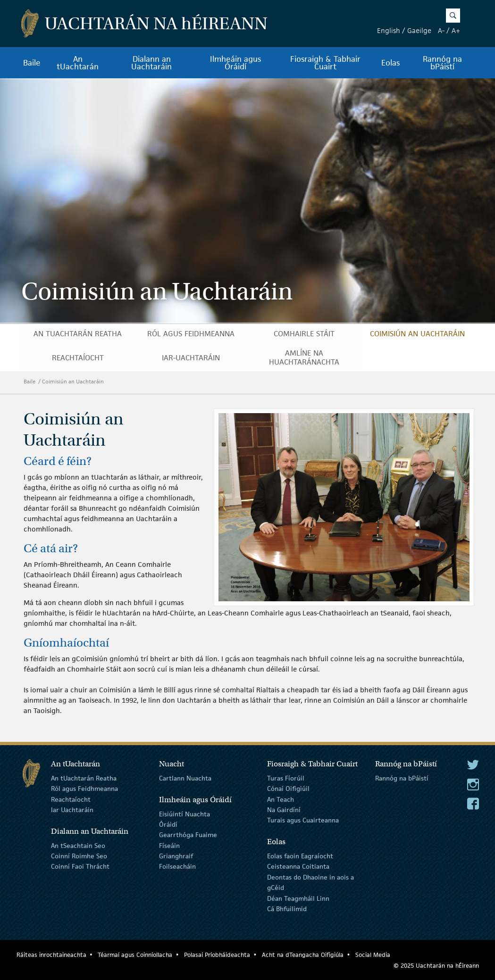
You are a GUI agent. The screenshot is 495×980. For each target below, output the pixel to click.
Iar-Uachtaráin (191, 358)
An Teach (281, 799)
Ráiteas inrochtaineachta (51, 955)
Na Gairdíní (284, 810)
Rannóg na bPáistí (442, 63)
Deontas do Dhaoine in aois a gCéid (310, 882)
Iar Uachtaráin (72, 810)
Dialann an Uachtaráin (151, 63)
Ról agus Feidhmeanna (191, 334)
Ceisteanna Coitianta (298, 866)
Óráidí (168, 824)
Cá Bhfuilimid (287, 909)
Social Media (373, 955)
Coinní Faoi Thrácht (80, 866)
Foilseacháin (177, 866)
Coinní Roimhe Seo (79, 856)
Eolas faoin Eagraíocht (300, 856)
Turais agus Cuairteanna (303, 820)
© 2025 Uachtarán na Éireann (436, 966)
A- (441, 30)
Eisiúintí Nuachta (185, 814)
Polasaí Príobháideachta (217, 955)
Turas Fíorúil (286, 778)
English (389, 30)
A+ (456, 30)
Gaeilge (419, 30)
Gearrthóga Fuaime (188, 835)
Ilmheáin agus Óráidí (235, 63)
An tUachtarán (78, 63)
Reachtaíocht (78, 358)
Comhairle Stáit (304, 334)
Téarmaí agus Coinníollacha (135, 955)
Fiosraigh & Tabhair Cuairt (325, 63)
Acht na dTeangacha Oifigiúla (303, 955)
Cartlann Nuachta (185, 778)
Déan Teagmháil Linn (298, 898)
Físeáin (169, 845)
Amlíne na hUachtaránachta (304, 357)
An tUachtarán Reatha (78, 334)
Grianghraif (176, 856)
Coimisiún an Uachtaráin (417, 334)
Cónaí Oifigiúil (288, 789)
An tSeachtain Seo (78, 845)
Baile (32, 63)
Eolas (390, 63)
